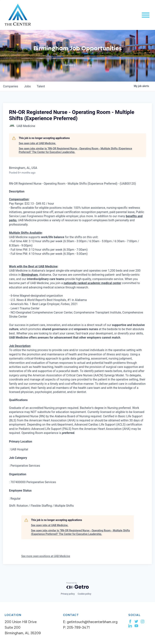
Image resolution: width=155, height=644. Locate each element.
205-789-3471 (78, 628)
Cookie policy (85, 594)
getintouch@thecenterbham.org (92, 622)
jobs (27, 86)
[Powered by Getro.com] (78, 585)
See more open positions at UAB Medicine (46, 556)
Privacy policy (68, 594)
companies (11, 86)
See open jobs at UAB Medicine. (37, 143)
